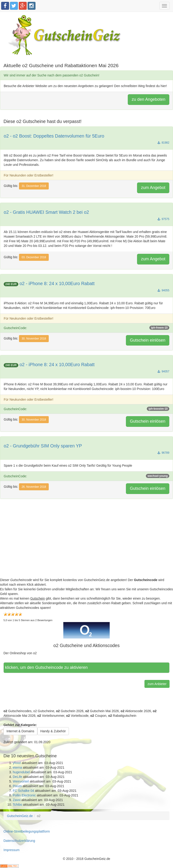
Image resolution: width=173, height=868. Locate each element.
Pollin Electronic (24, 795)
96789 (163, 453)
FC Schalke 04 (23, 791)
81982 (163, 143)
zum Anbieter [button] (157, 684)
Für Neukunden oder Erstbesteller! (29, 175)
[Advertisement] (86, 545)
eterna (17, 767)
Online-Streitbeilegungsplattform (27, 831)
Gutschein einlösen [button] (148, 340)
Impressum (11, 850)
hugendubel (21, 772)
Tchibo (17, 805)
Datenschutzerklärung (19, 841)
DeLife (17, 777)
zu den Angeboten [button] (149, 99)
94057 (163, 371)
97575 (163, 219)
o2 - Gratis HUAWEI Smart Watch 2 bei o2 (46, 212)
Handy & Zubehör (53, 731)
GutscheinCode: (86, 328)
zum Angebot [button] (153, 188)
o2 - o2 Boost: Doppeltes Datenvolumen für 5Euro (54, 136)
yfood (17, 763)
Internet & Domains (20, 731)
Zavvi (17, 800)
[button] (86, 630)
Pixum (17, 786)
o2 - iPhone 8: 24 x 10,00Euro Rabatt (57, 283)
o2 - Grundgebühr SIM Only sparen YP (43, 446)
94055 (163, 290)
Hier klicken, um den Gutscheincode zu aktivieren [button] (47, 667)
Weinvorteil (21, 781)
